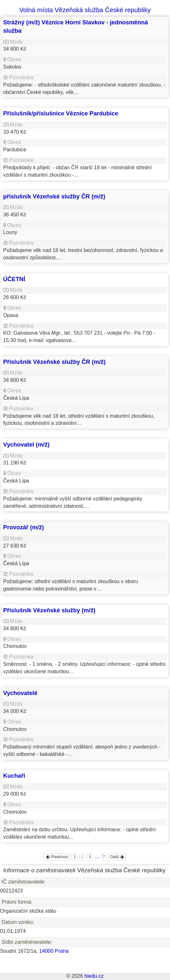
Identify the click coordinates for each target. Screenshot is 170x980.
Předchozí (57, 857)
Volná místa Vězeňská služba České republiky (85, 10)
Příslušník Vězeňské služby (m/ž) (49, 610)
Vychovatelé (20, 693)
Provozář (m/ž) (24, 527)
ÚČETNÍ (14, 279)
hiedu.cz (94, 976)
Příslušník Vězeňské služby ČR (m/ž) (54, 362)
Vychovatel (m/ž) (26, 444)
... (97, 856)
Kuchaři (14, 776)
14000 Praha (54, 951)
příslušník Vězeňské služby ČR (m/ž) (54, 196)
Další (117, 857)
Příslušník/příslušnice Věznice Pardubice (61, 113)
